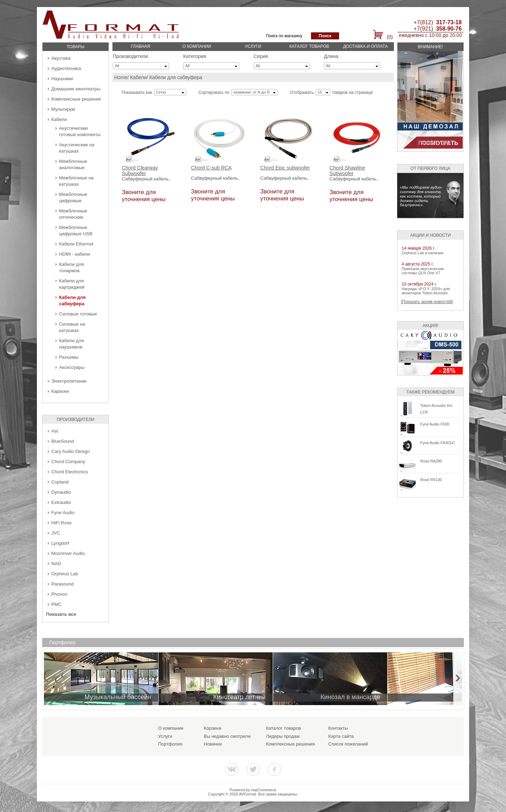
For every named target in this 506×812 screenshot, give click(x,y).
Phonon (59, 594)
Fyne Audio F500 (435, 424)
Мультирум (63, 109)
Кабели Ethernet (76, 244)
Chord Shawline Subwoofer (348, 171)
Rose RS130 (431, 480)
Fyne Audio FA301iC (438, 443)
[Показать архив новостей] (427, 302)
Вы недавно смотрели (227, 736)
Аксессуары (72, 367)
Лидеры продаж (283, 736)
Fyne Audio (63, 513)
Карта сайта (341, 736)
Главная (140, 46)
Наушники (62, 79)
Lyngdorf (60, 543)
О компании (197, 46)
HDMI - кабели (74, 254)
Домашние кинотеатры (76, 89)
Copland (60, 482)
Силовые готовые (78, 314)
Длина (331, 56)
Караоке (60, 391)
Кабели (59, 119)
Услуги (253, 46)
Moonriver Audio (68, 553)
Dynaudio (61, 492)
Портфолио (170, 744)
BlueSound (63, 441)
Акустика (61, 58)
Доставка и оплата (366, 46)
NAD (56, 564)
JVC (56, 533)
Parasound (63, 584)
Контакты (338, 728)
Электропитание (69, 381)
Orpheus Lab (65, 574)
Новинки (213, 744)
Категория (194, 56)
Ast (55, 431)
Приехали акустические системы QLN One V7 (423, 271)
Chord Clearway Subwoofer (140, 171)
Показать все (61, 614)
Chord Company (68, 462)
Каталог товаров (309, 46)
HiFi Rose (61, 523)
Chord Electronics (70, 472)
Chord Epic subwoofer (285, 168)
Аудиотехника (66, 68)
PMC (56, 604)
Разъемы (69, 357)
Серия (261, 56)
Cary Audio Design (70, 451)
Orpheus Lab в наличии (422, 253)
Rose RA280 (431, 461)
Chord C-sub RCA (212, 168)
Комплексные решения (76, 99)
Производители (130, 56)
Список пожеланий (348, 744)
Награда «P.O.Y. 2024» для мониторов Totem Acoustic (426, 291)
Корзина (213, 728)
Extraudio (61, 502)
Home (121, 77)
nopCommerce (264, 790)
